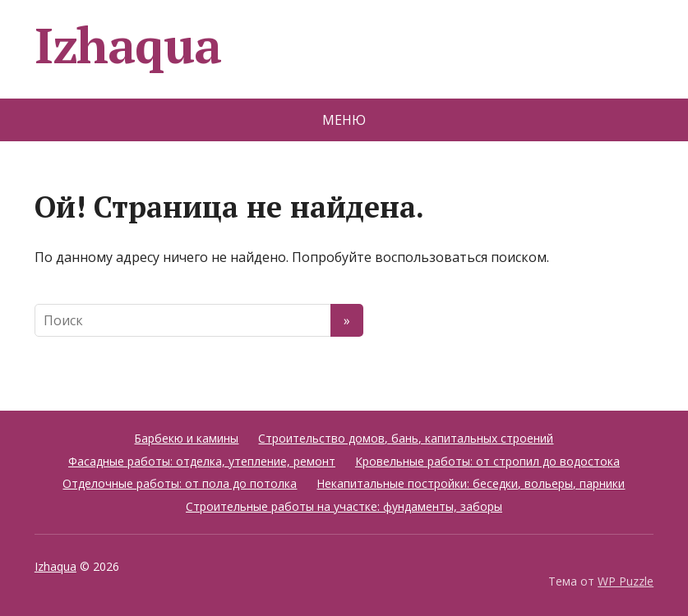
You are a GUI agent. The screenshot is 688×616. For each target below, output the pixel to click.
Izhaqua (128, 45)
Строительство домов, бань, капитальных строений (406, 438)
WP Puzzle (626, 581)
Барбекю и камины (186, 438)
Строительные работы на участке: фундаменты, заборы (344, 506)
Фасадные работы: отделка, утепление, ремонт (202, 461)
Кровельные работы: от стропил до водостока (487, 461)
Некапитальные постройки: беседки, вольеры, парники (471, 483)
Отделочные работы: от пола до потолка (180, 483)
